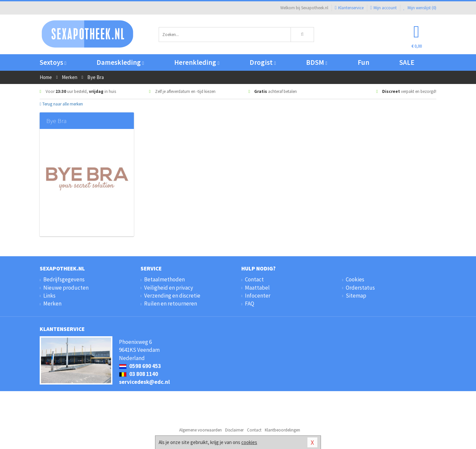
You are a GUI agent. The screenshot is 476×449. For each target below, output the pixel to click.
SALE (407, 62)
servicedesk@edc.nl (144, 382)
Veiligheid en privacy (169, 288)
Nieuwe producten (66, 288)
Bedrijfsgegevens (64, 279)
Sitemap (356, 296)
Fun (363, 62)
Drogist (263, 62)
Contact (254, 279)
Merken (52, 304)
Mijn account (383, 8)
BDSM (317, 62)
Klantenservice (349, 8)
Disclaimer (234, 430)
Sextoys (53, 62)
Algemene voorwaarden (200, 430)
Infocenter (258, 296)
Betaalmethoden (164, 279)
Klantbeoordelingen (282, 430)
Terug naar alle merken (61, 104)
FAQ (250, 304)
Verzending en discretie (172, 296)
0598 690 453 (140, 366)
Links (49, 296)
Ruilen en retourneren (171, 304)
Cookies (355, 279)
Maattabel (257, 288)
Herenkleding (197, 62)
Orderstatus (360, 288)
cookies (249, 442)
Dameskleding (120, 62)
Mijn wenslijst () (420, 8)
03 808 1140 (139, 374)
